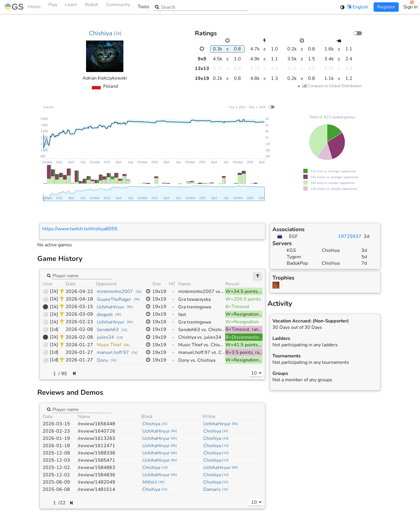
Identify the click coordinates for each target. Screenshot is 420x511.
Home (23, 7)
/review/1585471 (97, 460)
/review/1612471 (97, 446)
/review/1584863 (97, 468)
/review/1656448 (97, 424)
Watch (91, 7)
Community (118, 7)
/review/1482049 (97, 482)
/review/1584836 (97, 475)
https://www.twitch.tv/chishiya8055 (80, 229)
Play (53, 7)
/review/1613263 (97, 438)
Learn (71, 7)
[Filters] (258, 276)
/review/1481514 (97, 489)
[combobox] (82, 275)
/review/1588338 (97, 453)
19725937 (350, 236)
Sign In (411, 7)
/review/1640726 (97, 431)
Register (386, 7)
